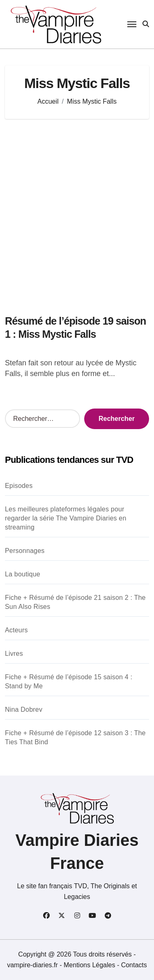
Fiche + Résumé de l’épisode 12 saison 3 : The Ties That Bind (75, 737)
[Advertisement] (77, 212)
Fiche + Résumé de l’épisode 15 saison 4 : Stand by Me (69, 682)
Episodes (19, 486)
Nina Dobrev (24, 709)
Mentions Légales (90, 965)
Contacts (134, 965)
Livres (14, 654)
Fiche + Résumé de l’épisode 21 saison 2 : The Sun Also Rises (75, 602)
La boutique (23, 574)
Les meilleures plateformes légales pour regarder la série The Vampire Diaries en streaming (66, 518)
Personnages (25, 551)
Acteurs (16, 630)
